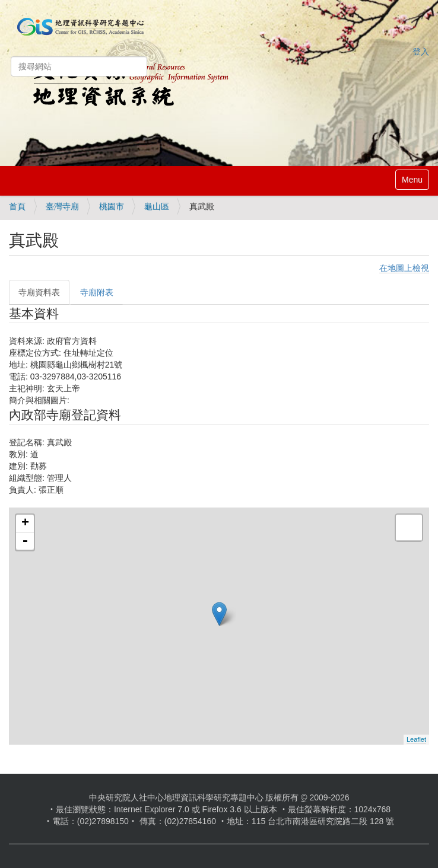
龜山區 (157, 206)
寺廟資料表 (39, 292)
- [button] (25, 541)
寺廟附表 (97, 292)
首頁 (17, 206)
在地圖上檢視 (404, 268)
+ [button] (25, 524)
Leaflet (416, 739)
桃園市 (112, 206)
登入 (421, 52)
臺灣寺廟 (62, 206)
